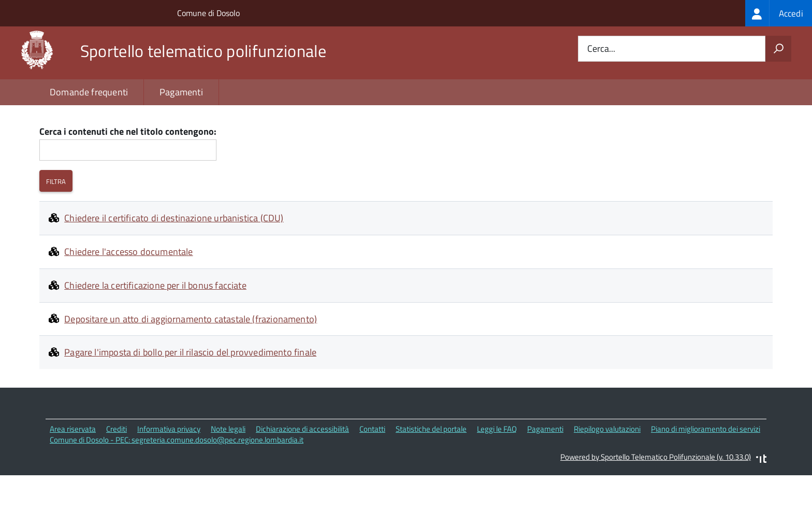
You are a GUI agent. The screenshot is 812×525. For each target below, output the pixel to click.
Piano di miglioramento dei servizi (706, 473)
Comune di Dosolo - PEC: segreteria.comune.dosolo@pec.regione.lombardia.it (177, 484)
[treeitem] (779, 13)
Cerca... (601, 49)
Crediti (117, 473)
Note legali (228, 473)
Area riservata (73, 473)
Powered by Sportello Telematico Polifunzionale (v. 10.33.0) (656, 501)
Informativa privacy (169, 473)
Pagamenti (181, 92)
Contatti (372, 473)
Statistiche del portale (431, 473)
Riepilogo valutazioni (607, 473)
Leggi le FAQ (497, 473)
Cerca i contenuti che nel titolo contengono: (128, 176)
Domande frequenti (89, 92)
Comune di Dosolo (208, 13)
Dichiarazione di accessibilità (302, 473)
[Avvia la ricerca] (778, 49)
